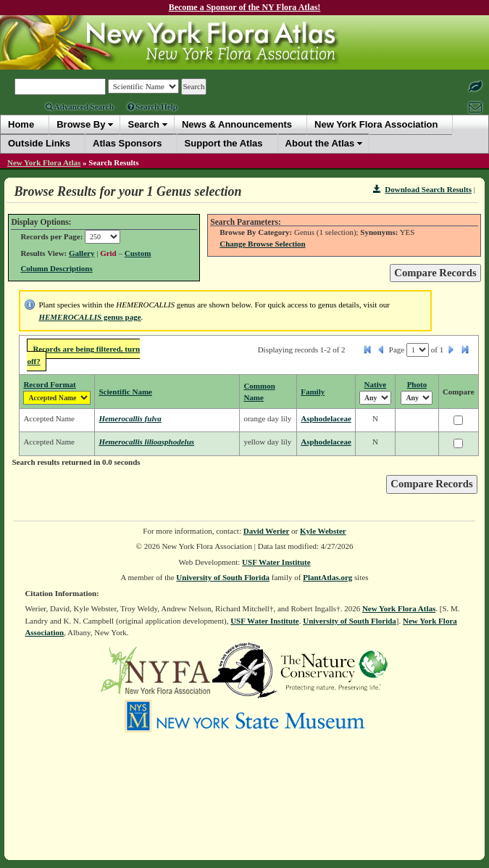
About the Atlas (320, 143)
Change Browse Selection (262, 244)
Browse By (81, 124)
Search (143, 124)
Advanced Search (80, 107)
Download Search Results (422, 189)
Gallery (81, 253)
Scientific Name (125, 392)
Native (376, 384)
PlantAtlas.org (327, 577)
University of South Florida (223, 577)
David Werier (267, 531)
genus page (89, 317)
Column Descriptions (56, 268)
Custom (138, 253)
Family (313, 392)
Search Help (152, 107)
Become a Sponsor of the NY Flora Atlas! (245, 7)
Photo (417, 384)
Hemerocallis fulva (130, 418)
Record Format (49, 384)
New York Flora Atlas (44, 162)
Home (21, 124)
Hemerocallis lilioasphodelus (146, 442)
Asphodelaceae (326, 418)
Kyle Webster (323, 531)
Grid (108, 253)
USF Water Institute (276, 562)
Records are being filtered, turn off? (83, 355)
